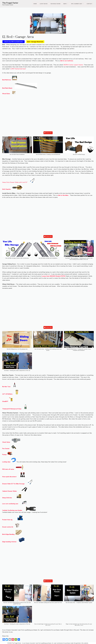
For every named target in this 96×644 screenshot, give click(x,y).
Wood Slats (6, 94)
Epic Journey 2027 (78, 4)
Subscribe (48, 133)
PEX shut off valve (8, 469)
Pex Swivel (6, 449)
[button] (17, 147)
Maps (67, 4)
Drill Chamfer (7, 189)
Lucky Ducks (44, 4)
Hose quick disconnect (9, 477)
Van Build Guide (55, 4)
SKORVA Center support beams (73, 65)
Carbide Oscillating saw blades (12, 510)
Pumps (4, 455)
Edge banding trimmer (9, 542)
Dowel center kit (8, 527)
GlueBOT (5, 401)
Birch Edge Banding (8, 534)
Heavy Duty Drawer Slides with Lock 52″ (15, 182)
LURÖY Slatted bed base (18, 69)
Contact (89, 4)
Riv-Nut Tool (6, 387)
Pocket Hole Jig (7, 520)
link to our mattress (67, 61)
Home (35, 4)
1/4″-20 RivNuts (7, 394)
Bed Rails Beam (7, 88)
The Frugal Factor (10, 3)
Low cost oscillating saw (10, 504)
